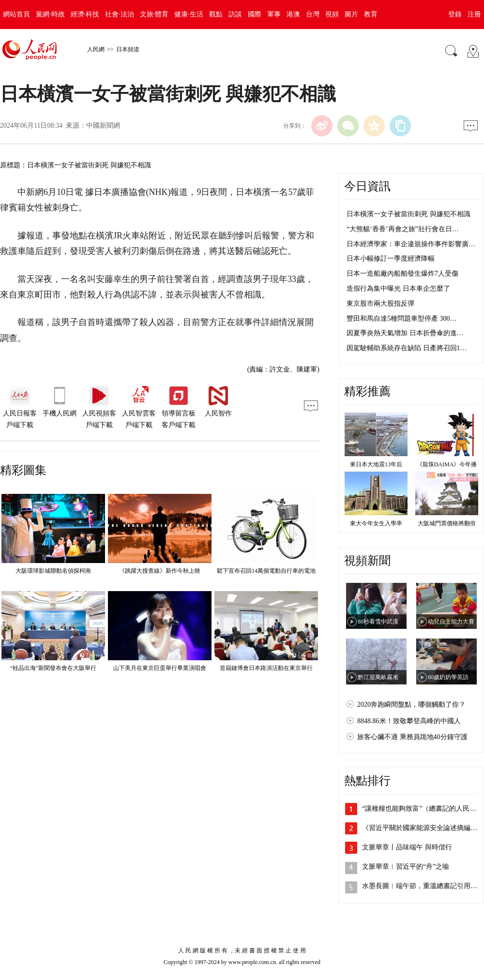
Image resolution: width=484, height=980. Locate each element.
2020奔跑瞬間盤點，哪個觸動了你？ (411, 705)
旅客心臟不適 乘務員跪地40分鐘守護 (412, 737)
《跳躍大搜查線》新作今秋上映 (160, 571)
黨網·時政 (50, 14)
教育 (371, 14)
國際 (255, 14)
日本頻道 (128, 49)
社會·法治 (120, 14)
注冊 (474, 14)
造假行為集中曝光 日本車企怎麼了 (398, 289)
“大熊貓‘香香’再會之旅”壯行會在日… (403, 229)
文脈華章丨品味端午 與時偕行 (407, 847)
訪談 (235, 14)
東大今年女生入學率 (376, 523)
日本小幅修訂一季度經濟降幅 (391, 259)
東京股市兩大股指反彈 (380, 304)
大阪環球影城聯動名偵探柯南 (53, 571)
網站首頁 (16, 14)
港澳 (293, 14)
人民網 (96, 49)
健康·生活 (189, 14)
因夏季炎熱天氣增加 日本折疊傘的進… (405, 333)
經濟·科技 (85, 14)
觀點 (216, 14)
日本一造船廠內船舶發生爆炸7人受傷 (402, 274)
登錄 (455, 14)
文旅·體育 (154, 14)
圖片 (351, 14)
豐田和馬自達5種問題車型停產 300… (402, 319)
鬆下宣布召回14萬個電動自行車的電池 (266, 571)
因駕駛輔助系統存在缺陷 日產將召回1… (407, 348)
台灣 (313, 14)
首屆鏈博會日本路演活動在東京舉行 (266, 668)
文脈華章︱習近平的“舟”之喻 (406, 867)
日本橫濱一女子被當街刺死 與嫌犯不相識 (408, 214)
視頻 (332, 14)
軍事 (274, 14)
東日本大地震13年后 (376, 464)
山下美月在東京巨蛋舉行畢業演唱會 (160, 668)
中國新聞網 (103, 126)
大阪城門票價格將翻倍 (447, 523)
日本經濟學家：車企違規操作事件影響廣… (411, 244)
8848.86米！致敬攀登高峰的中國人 (409, 721)
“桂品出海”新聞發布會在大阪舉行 (53, 668)
